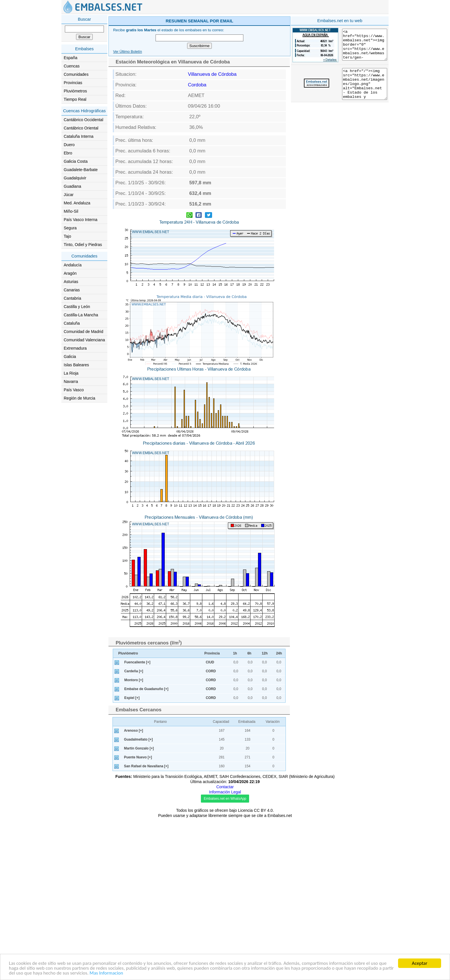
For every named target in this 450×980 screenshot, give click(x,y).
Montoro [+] (134, 842)
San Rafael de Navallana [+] (146, 928)
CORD (211, 833)
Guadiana (72, 186)
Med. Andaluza (77, 203)
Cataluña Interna (79, 136)
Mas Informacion (106, 974)
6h (249, 815)
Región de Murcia (79, 398)
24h (279, 815)
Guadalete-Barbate (81, 170)
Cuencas (72, 66)
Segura (70, 228)
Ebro (68, 153)
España (70, 58)
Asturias (71, 282)
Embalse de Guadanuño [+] (146, 851)
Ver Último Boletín (128, 133)
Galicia (70, 357)
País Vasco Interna (81, 220)
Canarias (72, 290)
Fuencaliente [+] (137, 824)
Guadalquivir (75, 178)
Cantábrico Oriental (81, 128)
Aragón (70, 273)
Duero (69, 145)
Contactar (225, 949)
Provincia (212, 815)
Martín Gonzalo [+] (139, 910)
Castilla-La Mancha (81, 315)
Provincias (73, 83)
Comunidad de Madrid (84, 332)
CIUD (210, 824)
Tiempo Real (75, 99)
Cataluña (72, 323)
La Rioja (71, 373)
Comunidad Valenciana (84, 340)
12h (265, 815)
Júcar (69, 195)
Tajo (67, 236)
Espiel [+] (132, 860)
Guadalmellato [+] (138, 901)
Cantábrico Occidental (84, 120)
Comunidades (76, 74)
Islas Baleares (76, 365)
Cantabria (72, 298)
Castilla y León (77, 307)
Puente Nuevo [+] (138, 919)
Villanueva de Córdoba (212, 156)
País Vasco (74, 390)
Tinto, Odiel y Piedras (83, 245)
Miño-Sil (71, 211)
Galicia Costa (76, 161)
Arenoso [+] (133, 892)
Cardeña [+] (134, 833)
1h (235, 815)
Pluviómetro (128, 815)
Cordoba (197, 166)
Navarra (71, 381)
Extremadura (75, 348)
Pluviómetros (75, 91)
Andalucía (73, 265)
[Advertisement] (249, 56)
